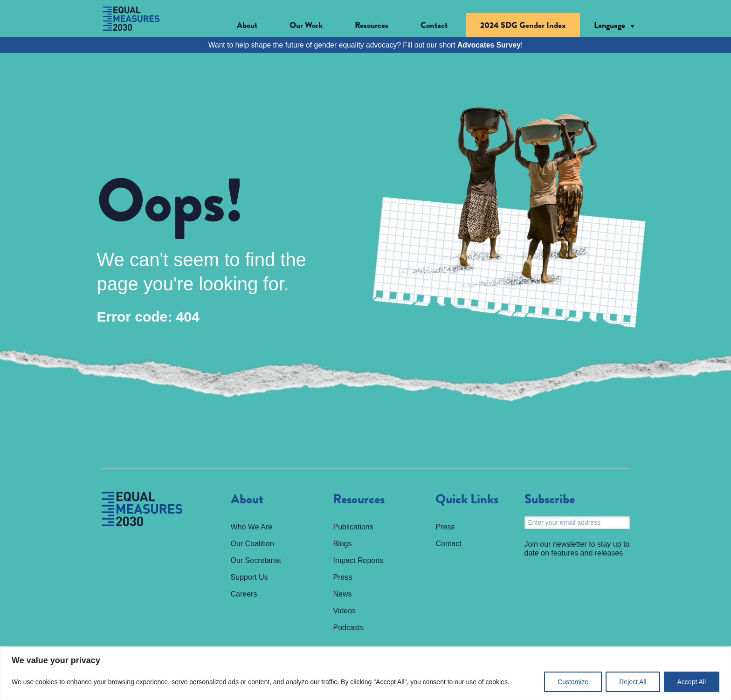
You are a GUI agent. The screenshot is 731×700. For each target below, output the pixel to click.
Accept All (692, 682)
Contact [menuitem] (434, 25)
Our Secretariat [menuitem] (256, 560)
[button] (254, 25)
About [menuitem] (247, 500)
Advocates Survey (489, 45)
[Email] (577, 522)
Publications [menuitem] (353, 527)
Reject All (633, 682)
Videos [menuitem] (344, 611)
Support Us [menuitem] (249, 577)
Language (610, 25)
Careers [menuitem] (244, 594)
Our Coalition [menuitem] (252, 544)
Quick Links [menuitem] (467, 500)
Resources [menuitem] (359, 500)
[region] (365, 673)
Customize (573, 682)
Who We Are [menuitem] (252, 527)
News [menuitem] (342, 594)
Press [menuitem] (342, 577)
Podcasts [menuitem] (348, 628)
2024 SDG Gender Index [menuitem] (523, 25)
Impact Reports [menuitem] (358, 560)
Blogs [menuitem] (342, 544)
